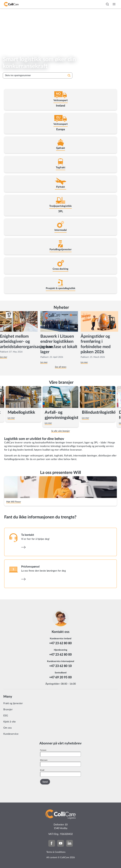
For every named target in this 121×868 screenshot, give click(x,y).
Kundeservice (11, 734)
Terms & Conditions (56, 852)
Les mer (44, 362)
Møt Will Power (14, 502)
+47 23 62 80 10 (60, 666)
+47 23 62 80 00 (60, 654)
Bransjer (8, 710)
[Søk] (69, 76)
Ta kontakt (28, 535)
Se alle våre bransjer (60, 431)
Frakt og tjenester (13, 703)
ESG (6, 716)
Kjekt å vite (10, 722)
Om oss (8, 728)
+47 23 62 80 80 (60, 643)
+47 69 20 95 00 (60, 677)
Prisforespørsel (30, 567)
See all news (61, 367)
